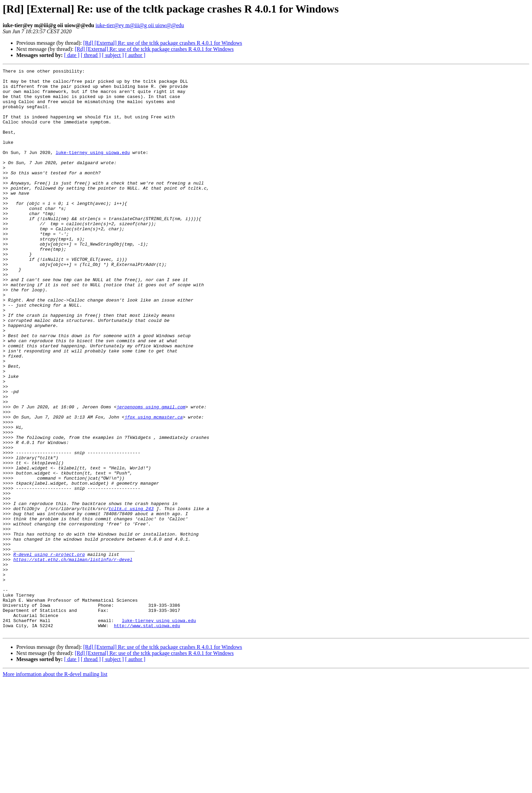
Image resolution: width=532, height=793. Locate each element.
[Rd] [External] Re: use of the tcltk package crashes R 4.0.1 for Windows (163, 43)
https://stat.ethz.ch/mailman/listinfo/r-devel (73, 658)
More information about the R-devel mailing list (55, 787)
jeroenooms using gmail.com (151, 475)
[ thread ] (91, 55)
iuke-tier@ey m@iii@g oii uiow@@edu (140, 25)
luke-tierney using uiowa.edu (93, 170)
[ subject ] (113, 55)
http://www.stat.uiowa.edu (147, 737)
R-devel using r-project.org (49, 652)
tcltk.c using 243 (131, 597)
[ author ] (135, 55)
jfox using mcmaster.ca (154, 487)
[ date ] (72, 55)
